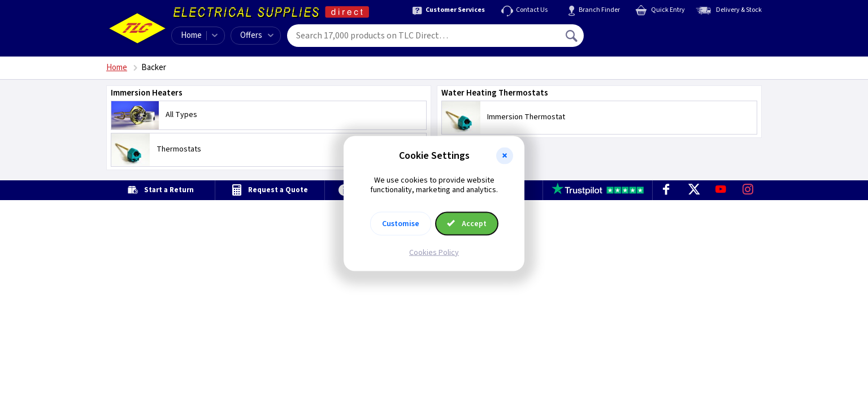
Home (191, 35)
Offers (257, 35)
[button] (505, 156)
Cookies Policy (434, 252)
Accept (467, 223)
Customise (401, 223)
